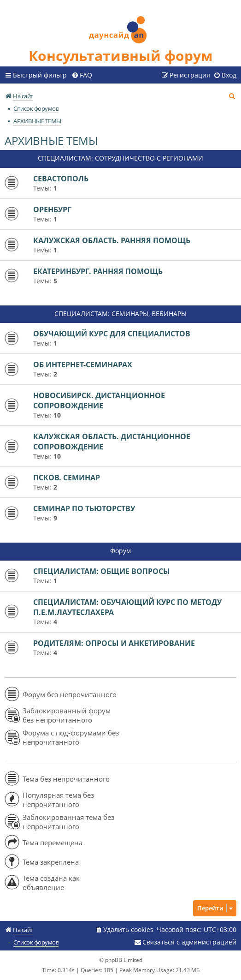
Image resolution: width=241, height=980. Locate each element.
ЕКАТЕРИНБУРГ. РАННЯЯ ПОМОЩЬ (98, 271)
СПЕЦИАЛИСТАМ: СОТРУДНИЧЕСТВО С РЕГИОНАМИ (120, 158)
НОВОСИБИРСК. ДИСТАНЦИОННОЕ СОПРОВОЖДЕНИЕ (99, 400)
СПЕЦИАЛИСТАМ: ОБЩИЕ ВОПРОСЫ (102, 571)
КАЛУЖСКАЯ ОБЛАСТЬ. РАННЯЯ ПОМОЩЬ (112, 240)
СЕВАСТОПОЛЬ (61, 179)
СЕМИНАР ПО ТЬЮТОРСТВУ (84, 508)
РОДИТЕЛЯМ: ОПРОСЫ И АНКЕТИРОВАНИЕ (114, 643)
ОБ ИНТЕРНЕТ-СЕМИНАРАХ (83, 365)
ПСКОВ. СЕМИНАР (67, 478)
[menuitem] (82, 75)
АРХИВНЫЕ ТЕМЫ (51, 140)
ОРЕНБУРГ (52, 209)
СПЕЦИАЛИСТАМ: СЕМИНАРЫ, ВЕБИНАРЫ (120, 314)
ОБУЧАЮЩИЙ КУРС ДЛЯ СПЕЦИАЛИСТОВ (112, 334)
